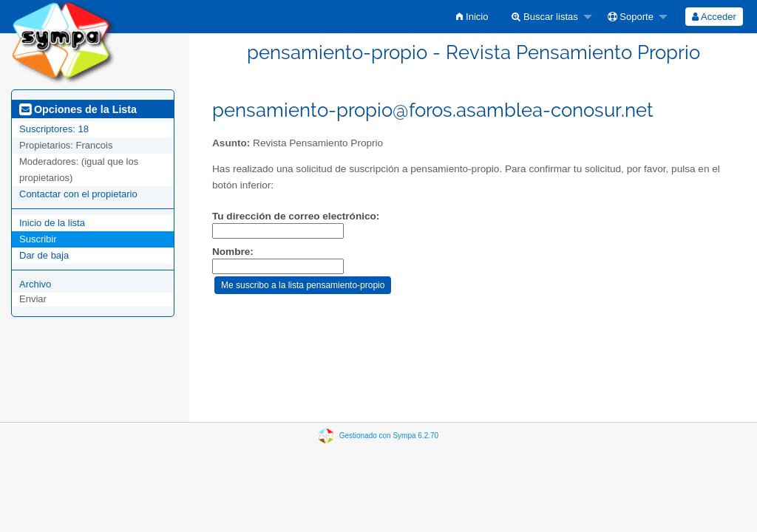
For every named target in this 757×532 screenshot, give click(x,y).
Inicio (472, 17)
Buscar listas (544, 17)
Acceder (714, 17)
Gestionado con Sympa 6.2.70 (389, 436)
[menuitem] (472, 17)
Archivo (35, 284)
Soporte (631, 17)
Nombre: (233, 252)
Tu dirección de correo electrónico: (296, 216)
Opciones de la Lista (78, 109)
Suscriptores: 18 (54, 129)
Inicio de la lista (52, 223)
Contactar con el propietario (78, 194)
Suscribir (38, 239)
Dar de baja (44, 255)
